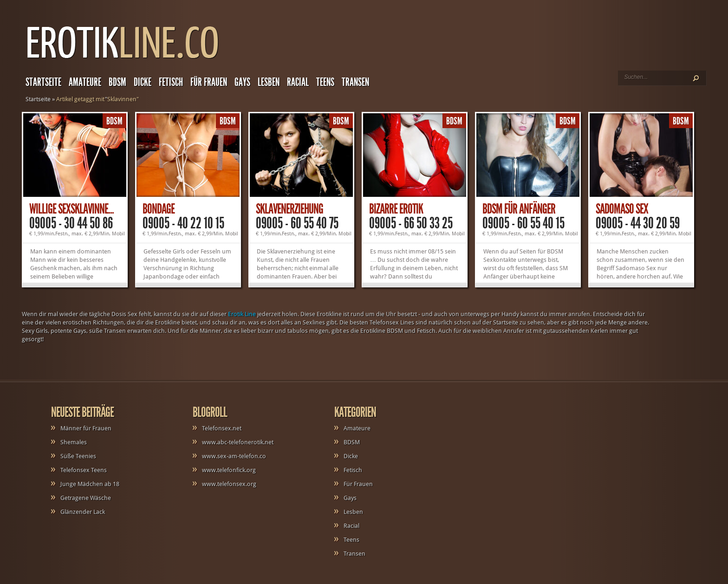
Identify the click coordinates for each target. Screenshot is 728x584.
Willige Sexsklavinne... (71, 209)
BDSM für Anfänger (519, 209)
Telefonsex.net (222, 428)
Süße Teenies (78, 456)
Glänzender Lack (83, 512)
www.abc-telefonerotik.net (238, 442)
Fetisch (171, 82)
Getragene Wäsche (86, 498)
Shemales (74, 442)
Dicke (143, 82)
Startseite (43, 82)
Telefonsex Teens (84, 470)
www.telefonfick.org (229, 470)
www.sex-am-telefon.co (234, 456)
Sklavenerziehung (289, 209)
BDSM (117, 82)
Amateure (85, 82)
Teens (325, 82)
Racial (298, 82)
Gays (242, 82)
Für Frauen (209, 82)
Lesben (269, 82)
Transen (355, 82)
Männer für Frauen (86, 428)
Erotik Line (242, 314)
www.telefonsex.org (229, 484)
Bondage (159, 209)
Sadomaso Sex (622, 209)
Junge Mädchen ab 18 (90, 484)
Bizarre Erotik (396, 209)
